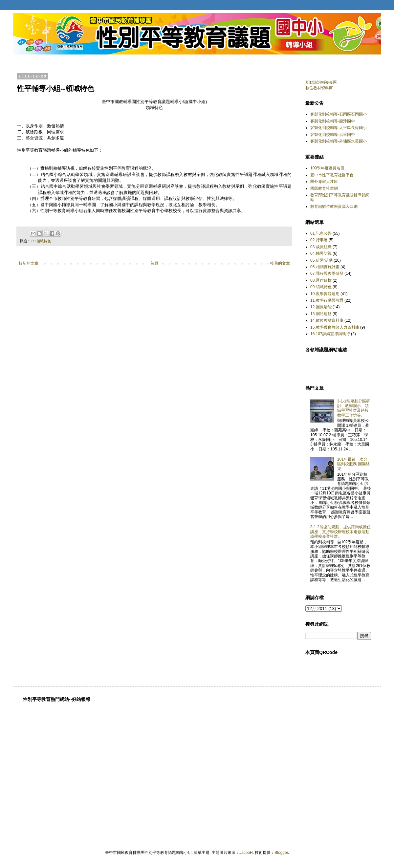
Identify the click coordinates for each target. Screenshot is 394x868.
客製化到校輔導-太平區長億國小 (339, 128)
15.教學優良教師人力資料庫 (335, 327)
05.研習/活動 (321, 260)
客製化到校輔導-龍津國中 (333, 121)
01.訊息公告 (321, 233)
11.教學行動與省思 (327, 300)
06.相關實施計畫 (325, 267)
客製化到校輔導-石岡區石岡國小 (339, 114)
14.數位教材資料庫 (327, 320)
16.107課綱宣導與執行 (330, 334)
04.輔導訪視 (321, 253)
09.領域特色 (41, 241)
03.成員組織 (321, 247)
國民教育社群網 (324, 188)
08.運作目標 (321, 280)
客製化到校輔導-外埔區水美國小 (339, 141)
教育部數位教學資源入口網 (334, 206)
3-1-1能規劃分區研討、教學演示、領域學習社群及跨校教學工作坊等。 (354, 408)
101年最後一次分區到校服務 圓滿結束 (353, 464)
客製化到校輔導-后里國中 (333, 135)
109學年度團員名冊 (327, 168)
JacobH (246, 853)
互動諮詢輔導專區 (321, 82)
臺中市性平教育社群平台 (332, 175)
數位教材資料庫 (319, 88)
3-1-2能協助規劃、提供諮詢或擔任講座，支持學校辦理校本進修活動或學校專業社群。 (340, 532)
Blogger (281, 853)
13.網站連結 (321, 314)
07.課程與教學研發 (327, 273)
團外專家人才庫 (324, 182)
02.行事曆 (319, 240)
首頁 (154, 263)
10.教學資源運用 (325, 294)
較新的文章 (29, 263)
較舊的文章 (280, 263)
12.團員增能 (321, 307)
